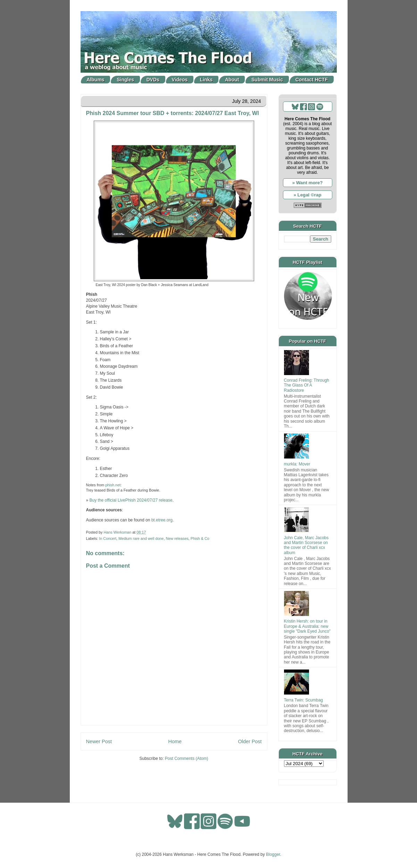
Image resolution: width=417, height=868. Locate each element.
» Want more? (308, 183)
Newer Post (99, 741)
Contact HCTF (312, 80)
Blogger (273, 854)
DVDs (153, 80)
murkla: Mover (297, 464)
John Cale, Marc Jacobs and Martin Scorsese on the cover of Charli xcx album (306, 545)
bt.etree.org (162, 520)
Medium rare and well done (141, 538)
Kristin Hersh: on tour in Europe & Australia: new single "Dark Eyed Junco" (307, 626)
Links (206, 80)
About (232, 80)
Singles (125, 80)
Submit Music (267, 80)
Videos (180, 80)
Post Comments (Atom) (187, 759)
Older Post (250, 741)
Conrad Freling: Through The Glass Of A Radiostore (307, 385)
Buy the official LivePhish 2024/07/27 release (131, 500)
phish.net (113, 485)
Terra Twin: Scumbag (304, 700)
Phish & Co (200, 538)
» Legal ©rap (307, 195)
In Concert (108, 538)
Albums (95, 80)
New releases (177, 538)
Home (175, 741)
